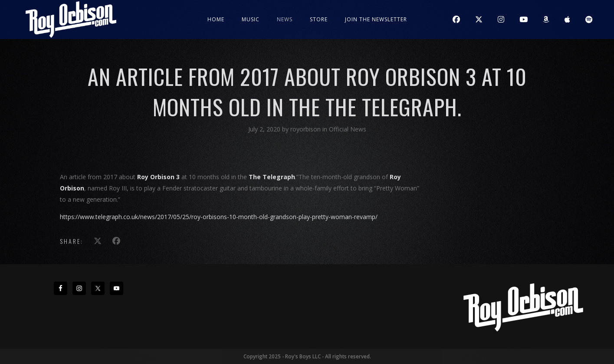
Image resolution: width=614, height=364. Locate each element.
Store (319, 19)
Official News (348, 129)
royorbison (306, 129)
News (285, 19)
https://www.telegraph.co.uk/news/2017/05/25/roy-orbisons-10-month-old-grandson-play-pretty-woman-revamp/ (219, 217)
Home (216, 19)
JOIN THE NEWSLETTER (376, 19)
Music (251, 19)
